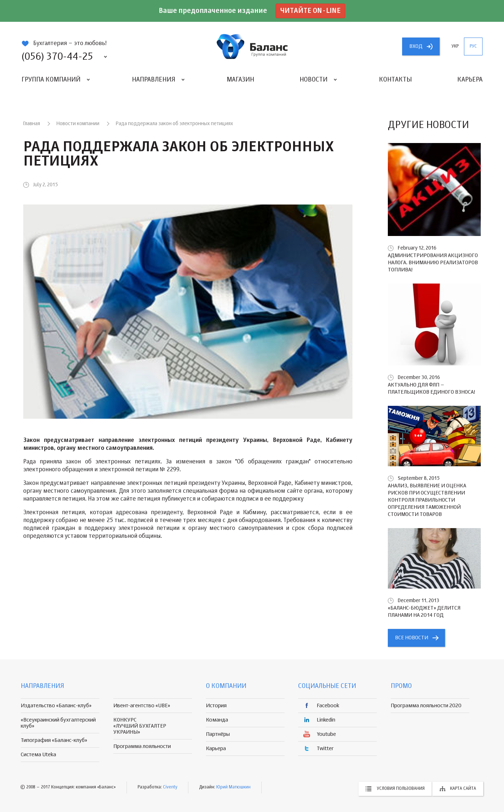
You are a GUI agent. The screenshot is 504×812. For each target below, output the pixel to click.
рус (473, 46)
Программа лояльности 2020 (426, 706)
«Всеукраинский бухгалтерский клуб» (58, 723)
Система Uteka (38, 755)
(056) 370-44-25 (57, 57)
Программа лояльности (142, 746)
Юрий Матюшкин (233, 787)
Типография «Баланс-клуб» (54, 740)
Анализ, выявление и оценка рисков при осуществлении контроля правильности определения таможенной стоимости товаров (427, 500)
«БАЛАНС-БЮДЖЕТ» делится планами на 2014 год (424, 612)
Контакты (395, 80)
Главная (32, 124)
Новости (313, 80)
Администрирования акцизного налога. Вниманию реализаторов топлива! (433, 263)
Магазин (240, 80)
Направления (154, 80)
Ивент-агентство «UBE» (142, 706)
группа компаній (252, 46)
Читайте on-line (310, 11)
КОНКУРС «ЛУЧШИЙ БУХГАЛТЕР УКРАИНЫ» (140, 726)
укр (455, 46)
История (216, 706)
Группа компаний (51, 80)
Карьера (470, 80)
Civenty (170, 787)
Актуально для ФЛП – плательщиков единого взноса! (431, 388)
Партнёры (218, 734)
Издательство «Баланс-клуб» (56, 706)
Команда (217, 720)
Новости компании (78, 124)
